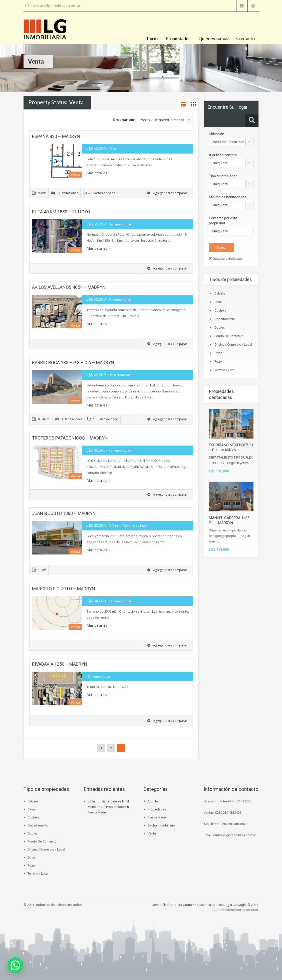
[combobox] (165, 120)
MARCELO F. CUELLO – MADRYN (64, 589)
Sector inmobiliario (161, 825)
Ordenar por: (124, 120)
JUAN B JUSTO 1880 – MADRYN (64, 513)
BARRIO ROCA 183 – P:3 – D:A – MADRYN (73, 363)
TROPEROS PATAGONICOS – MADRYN (70, 438)
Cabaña (220, 293)
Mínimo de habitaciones (228, 197)
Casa (218, 302)
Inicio (152, 38)
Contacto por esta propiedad (223, 221)
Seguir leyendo (238, 463)
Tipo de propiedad (223, 176)
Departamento (225, 319)
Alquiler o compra (223, 155)
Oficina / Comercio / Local (233, 344)
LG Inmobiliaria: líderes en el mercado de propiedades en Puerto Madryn (108, 807)
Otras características (226, 259)
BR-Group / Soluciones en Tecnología (205, 905)
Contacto (245, 38)
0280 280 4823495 (228, 813)
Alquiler (153, 801)
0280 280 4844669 (233, 824)
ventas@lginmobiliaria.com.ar (57, 6)
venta (152, 833)
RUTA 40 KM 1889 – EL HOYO (61, 212)
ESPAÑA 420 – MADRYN (56, 136)
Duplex (219, 327)
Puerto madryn (158, 817)
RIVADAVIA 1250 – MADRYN (60, 664)
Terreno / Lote (224, 370)
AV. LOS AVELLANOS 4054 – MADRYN (69, 287)
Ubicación (217, 134)
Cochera (220, 310)
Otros (218, 353)
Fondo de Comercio (229, 336)
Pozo (218, 362)
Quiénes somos (213, 38)
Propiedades (178, 38)
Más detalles (99, 173)
